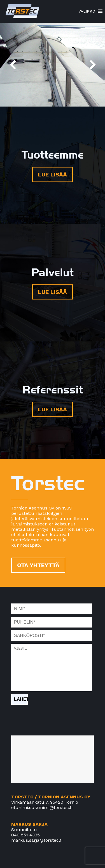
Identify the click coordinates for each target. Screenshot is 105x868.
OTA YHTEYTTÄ (38, 565)
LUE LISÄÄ (53, 174)
